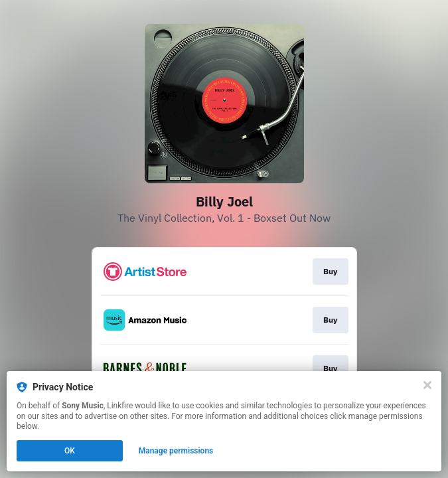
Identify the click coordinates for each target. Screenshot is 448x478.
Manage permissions (176, 451)
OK (70, 451)
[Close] (427, 385)
